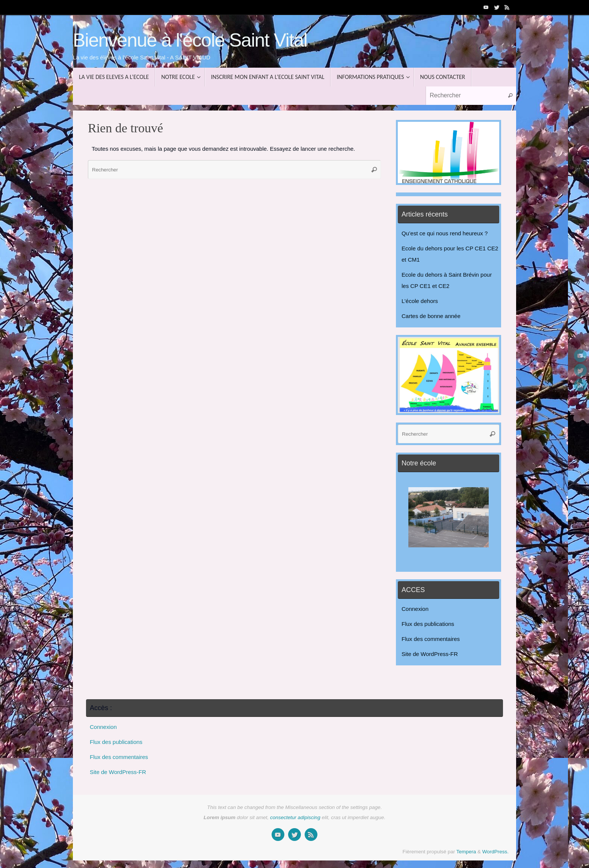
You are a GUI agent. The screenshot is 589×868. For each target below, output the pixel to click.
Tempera (466, 852)
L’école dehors (420, 301)
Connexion (415, 609)
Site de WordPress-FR (430, 654)
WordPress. (495, 852)
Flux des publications (428, 624)
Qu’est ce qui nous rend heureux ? (445, 233)
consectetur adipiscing (295, 817)
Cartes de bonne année (431, 316)
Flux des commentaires (431, 639)
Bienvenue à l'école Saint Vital (190, 40)
